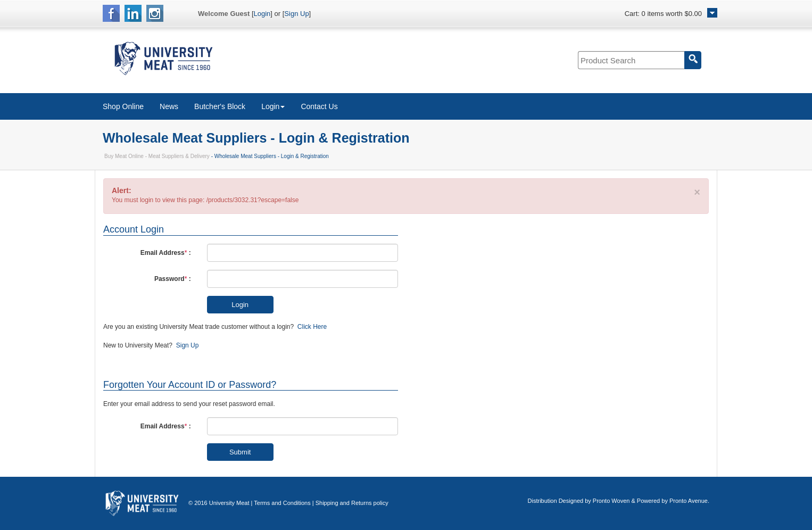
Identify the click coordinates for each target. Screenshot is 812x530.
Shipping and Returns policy (352, 503)
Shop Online (123, 106)
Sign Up (296, 14)
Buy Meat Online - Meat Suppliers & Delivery (157, 156)
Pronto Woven (611, 501)
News (169, 106)
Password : (173, 279)
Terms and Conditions (282, 503)
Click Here (312, 327)
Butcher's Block (220, 106)
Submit (240, 452)
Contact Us (319, 106)
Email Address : (166, 253)
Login (262, 14)
